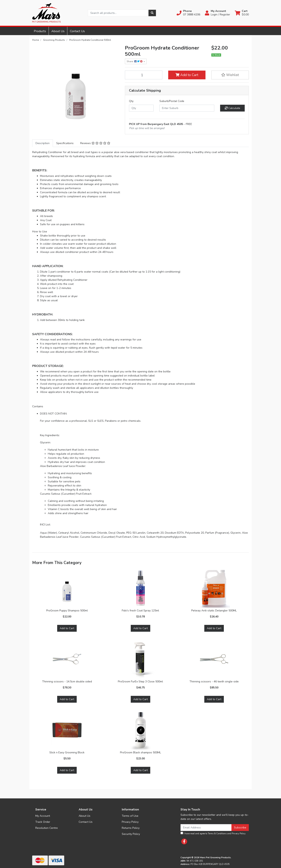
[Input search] (118, 13)
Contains (38, 406)
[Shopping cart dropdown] (242, 13)
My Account (43, 816)
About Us (58, 31)
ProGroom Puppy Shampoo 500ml (67, 611)
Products (40, 31)
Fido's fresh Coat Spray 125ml (140, 611)
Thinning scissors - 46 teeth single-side (214, 682)
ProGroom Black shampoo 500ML (140, 752)
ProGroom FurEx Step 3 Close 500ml (140, 682)
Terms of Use (130, 816)
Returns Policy (131, 828)
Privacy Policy (130, 822)
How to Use (40, 232)
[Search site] (152, 13)
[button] (188, 13)
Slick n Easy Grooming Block (67, 752)
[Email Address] (206, 828)
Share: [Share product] (135, 61)
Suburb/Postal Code (172, 101)
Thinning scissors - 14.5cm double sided (67, 682)
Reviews (95, 143)
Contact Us (77, 31)
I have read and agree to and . (213, 833)
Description (43, 143)
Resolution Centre (47, 828)
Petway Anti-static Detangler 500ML (214, 611)
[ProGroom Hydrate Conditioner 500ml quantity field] (144, 75)
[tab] (43, 143)
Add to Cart (187, 75)
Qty (131, 101)
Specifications (65, 143)
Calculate (233, 108)
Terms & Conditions (217, 834)
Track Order (43, 822)
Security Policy (131, 834)
